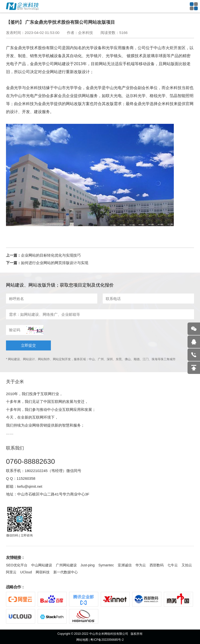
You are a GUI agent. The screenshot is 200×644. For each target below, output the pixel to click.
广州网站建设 (66, 565)
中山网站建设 (42, 565)
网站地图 (82, 640)
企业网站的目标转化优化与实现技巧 (51, 255)
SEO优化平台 (17, 565)
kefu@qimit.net (30, 486)
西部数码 (157, 565)
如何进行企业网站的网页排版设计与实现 (55, 263)
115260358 (26, 478)
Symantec (106, 565)
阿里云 (11, 572)
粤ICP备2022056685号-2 (107, 640)
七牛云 (173, 565)
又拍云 (187, 565)
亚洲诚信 (125, 565)
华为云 (141, 565)
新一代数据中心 (66, 572)
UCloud (26, 572)
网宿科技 (43, 572)
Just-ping (88, 565)
